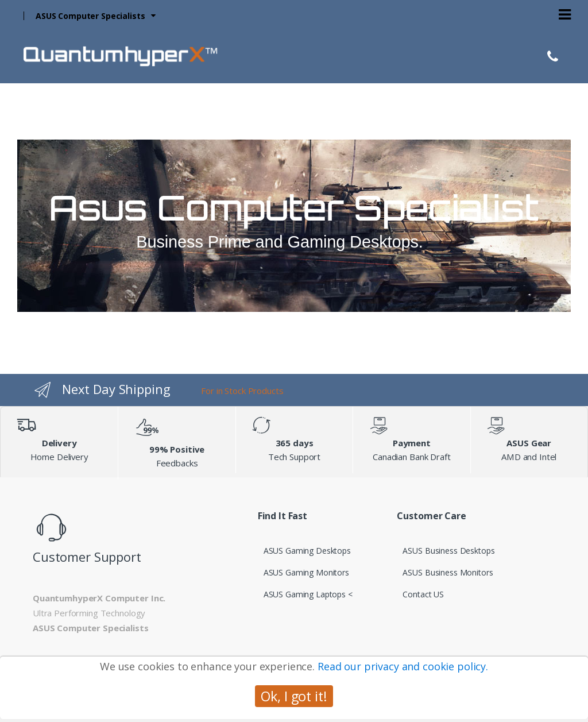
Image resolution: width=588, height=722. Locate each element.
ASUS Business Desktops (448, 551)
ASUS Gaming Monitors (306, 572)
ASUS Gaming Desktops (307, 551)
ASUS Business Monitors (448, 572)
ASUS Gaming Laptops (305, 594)
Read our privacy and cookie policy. (403, 666)
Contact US (423, 594)
